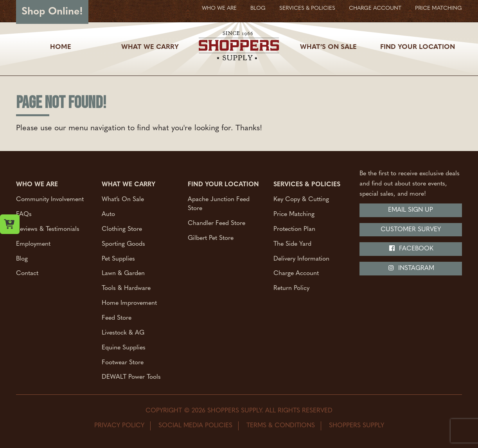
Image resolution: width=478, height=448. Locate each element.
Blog (258, 8)
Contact (27, 273)
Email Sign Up (411, 210)
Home (61, 47)
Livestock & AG (123, 333)
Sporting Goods (123, 244)
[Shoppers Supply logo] (239, 47)
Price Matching (438, 8)
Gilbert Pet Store (211, 238)
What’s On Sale (328, 47)
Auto (108, 214)
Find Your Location (418, 47)
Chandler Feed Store (217, 223)
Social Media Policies (195, 426)
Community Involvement (50, 200)
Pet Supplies (118, 259)
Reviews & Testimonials (48, 229)
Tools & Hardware (126, 288)
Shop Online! (52, 12)
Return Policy (291, 288)
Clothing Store (122, 229)
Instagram (411, 268)
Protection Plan (294, 229)
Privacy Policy (119, 426)
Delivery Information (301, 259)
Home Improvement (129, 303)
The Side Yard (292, 244)
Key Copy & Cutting (301, 200)
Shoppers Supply (357, 426)
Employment (33, 244)
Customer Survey (411, 230)
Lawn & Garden (123, 273)
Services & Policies (307, 8)
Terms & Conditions (281, 426)
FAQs (24, 214)
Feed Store (117, 318)
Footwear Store (123, 362)
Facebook (411, 248)
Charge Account (375, 8)
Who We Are (219, 8)
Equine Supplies (124, 347)
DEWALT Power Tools (131, 377)
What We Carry (150, 47)
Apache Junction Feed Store (219, 204)
